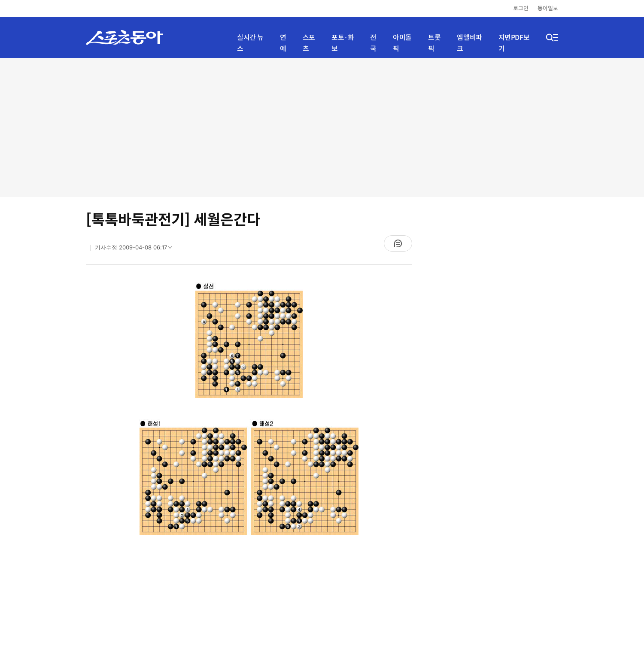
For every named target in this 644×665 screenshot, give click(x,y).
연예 (283, 43)
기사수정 (136, 249)
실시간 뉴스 (250, 43)
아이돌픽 (402, 43)
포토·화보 (343, 43)
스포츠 (309, 43)
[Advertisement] (322, 127)
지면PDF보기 (514, 43)
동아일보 (548, 8)
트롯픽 (434, 43)
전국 (373, 43)
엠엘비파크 (469, 43)
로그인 (521, 8)
